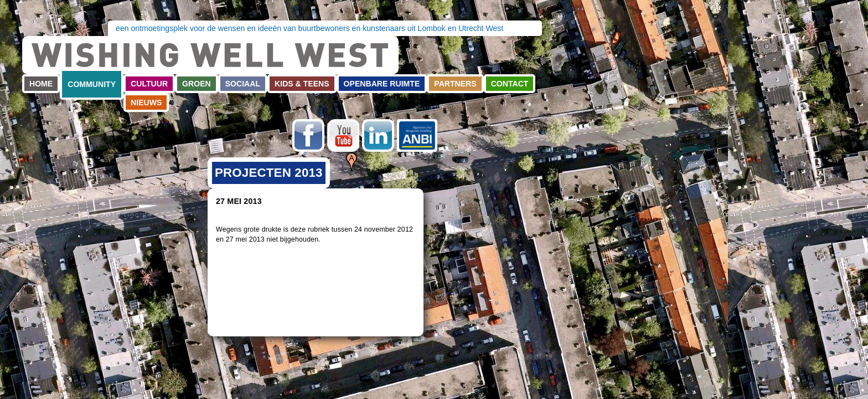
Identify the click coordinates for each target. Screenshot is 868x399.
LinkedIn (378, 135)
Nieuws (146, 103)
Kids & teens (302, 84)
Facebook (308, 135)
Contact (510, 84)
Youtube (343, 135)
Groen (197, 84)
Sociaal (243, 84)
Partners (455, 84)
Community (92, 84)
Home (41, 84)
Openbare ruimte (382, 84)
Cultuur (149, 84)
